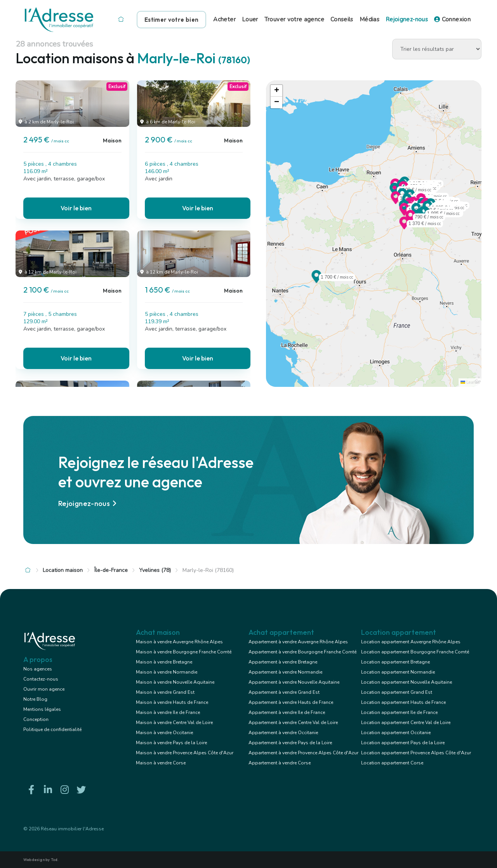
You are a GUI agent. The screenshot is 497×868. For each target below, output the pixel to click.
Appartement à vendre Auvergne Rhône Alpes (298, 642)
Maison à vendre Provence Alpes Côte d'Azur (185, 753)
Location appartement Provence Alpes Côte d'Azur (416, 753)
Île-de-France (111, 570)
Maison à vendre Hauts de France (172, 702)
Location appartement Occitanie (396, 733)
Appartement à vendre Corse (280, 763)
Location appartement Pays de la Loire (403, 743)
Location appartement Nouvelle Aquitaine (407, 682)
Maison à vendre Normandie (167, 672)
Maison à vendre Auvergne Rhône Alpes (179, 642)
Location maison (63, 570)
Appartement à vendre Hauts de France (291, 702)
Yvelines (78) (155, 570)
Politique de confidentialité (52, 729)
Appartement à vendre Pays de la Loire (290, 743)
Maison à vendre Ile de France (168, 712)
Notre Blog (35, 699)
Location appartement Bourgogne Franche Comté (415, 652)
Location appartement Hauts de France (403, 702)
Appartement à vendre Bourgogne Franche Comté (302, 652)
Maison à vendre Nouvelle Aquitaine (175, 682)
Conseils (342, 19)
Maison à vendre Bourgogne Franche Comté (184, 652)
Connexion (452, 19)
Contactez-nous (41, 679)
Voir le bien (76, 208)
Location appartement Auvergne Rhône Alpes (411, 642)
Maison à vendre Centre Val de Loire (174, 722)
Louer (250, 19)
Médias (369, 19)
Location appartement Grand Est (397, 692)
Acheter (224, 19)
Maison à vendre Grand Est (165, 692)
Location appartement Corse (392, 763)
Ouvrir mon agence (44, 689)
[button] (396, 202)
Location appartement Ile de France (399, 712)
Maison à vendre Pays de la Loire (171, 743)
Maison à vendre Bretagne (164, 662)
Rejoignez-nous (407, 19)
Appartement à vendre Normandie (285, 672)
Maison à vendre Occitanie (164, 733)
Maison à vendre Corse (161, 763)
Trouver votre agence (294, 19)
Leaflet (470, 382)
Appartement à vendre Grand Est (284, 692)
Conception (36, 719)
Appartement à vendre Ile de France (287, 712)
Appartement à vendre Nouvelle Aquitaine (294, 682)
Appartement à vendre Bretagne (283, 662)
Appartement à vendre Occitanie (283, 733)
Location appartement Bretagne (395, 662)
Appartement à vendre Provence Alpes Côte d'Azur (303, 753)
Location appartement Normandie (398, 672)
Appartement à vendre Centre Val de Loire (293, 722)
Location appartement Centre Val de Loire (406, 722)
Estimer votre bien (171, 20)
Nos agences (38, 669)
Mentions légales (42, 709)
